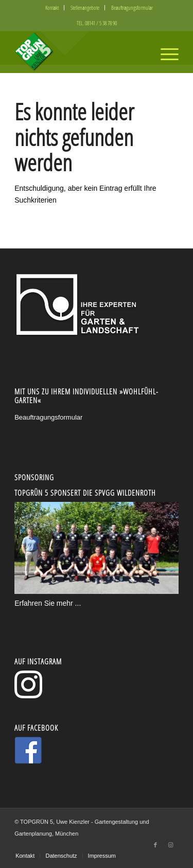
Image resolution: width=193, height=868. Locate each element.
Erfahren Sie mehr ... (48, 603)
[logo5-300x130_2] (80, 52)
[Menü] (164, 52)
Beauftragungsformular (132, 7)
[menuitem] (52, 8)
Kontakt (52, 7)
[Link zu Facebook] (155, 845)
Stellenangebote (85, 7)
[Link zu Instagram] (171, 845)
